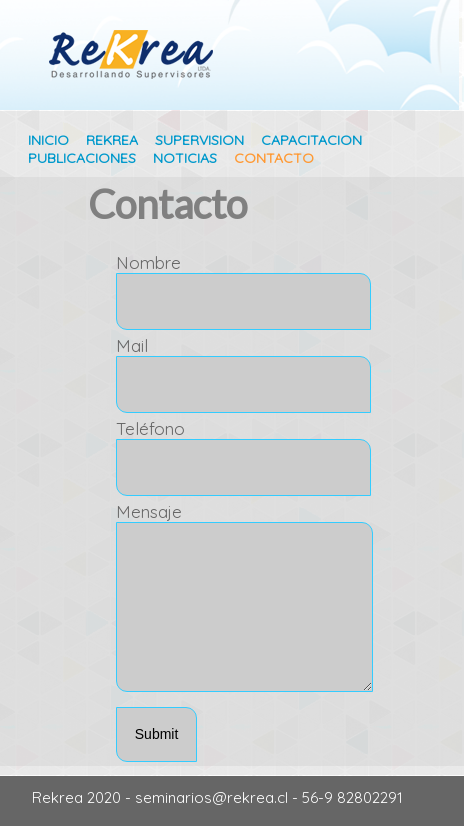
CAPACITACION (311, 140)
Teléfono (150, 428)
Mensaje (149, 511)
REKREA (114, 140)
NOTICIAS (185, 158)
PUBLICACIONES (82, 158)
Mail (132, 345)
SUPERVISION (199, 140)
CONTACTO (274, 158)
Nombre (148, 262)
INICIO (48, 140)
